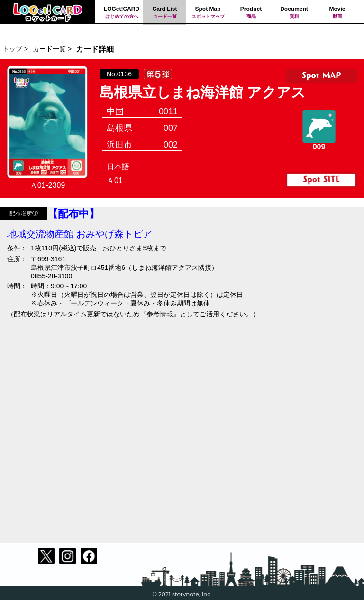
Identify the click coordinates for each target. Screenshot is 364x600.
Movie (337, 13)
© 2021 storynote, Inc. (182, 594)
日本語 (118, 167)
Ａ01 (115, 180)
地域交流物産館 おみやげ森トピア (80, 234)
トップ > (15, 49)
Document (294, 13)
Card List (165, 13)
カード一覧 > (52, 49)
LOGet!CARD (122, 13)
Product (251, 13)
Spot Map (208, 13)
